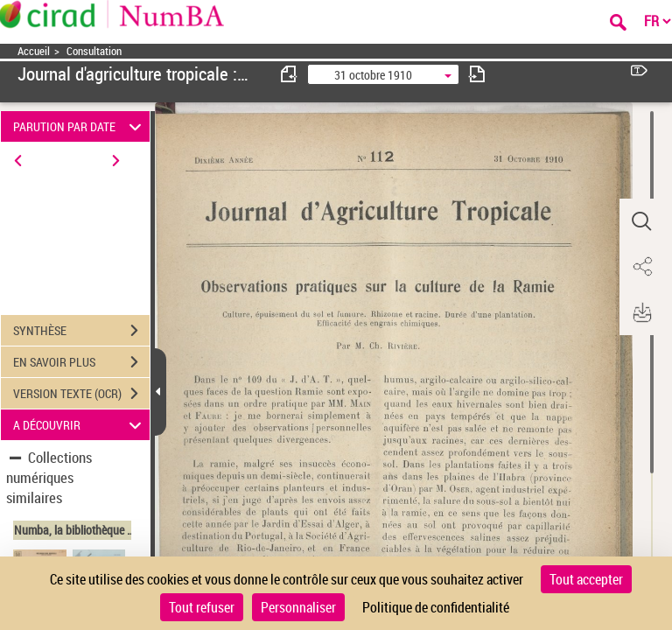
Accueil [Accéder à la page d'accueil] (34, 51)
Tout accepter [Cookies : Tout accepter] (586, 579)
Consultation (94, 51)
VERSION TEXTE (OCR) (81, 394)
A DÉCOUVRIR (80, 425)
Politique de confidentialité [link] (436, 607)
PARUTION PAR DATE (80, 126)
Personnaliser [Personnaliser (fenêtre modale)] (298, 607)
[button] (641, 221)
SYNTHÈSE (81, 331)
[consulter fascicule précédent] (290, 74)
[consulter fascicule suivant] (477, 74)
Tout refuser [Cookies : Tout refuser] (202, 607)
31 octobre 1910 (373, 75)
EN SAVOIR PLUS (81, 362)
